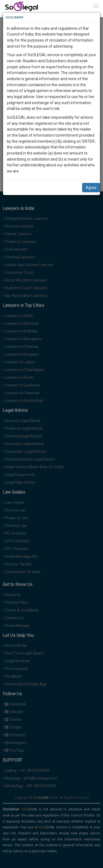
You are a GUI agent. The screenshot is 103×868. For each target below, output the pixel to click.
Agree (91, 188)
